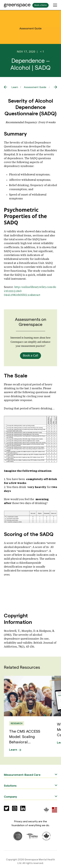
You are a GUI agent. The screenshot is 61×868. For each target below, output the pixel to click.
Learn (15, 87)
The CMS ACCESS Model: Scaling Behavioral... (25, 736)
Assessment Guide (35, 87)
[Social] (7, 808)
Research (17, 723)
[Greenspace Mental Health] (46, 810)
